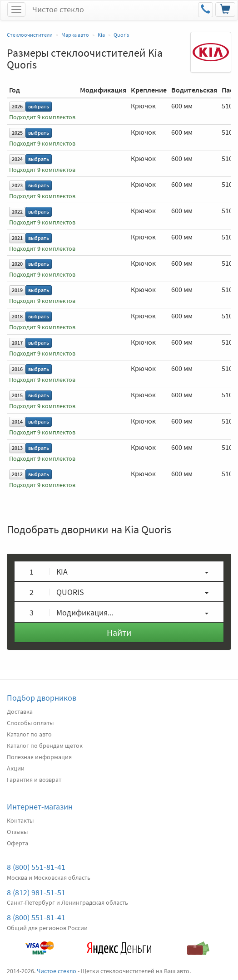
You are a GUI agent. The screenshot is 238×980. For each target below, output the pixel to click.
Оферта (17, 843)
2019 (17, 290)
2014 (17, 422)
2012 (17, 474)
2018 (17, 316)
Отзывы (17, 832)
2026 (17, 106)
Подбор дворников (42, 698)
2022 (17, 212)
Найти (119, 632)
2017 (17, 343)
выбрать (39, 106)
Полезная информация (39, 757)
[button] (119, 571)
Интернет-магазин (40, 807)
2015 (17, 395)
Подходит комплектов (42, 117)
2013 (17, 448)
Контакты (20, 820)
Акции (16, 768)
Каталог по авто (29, 734)
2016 (17, 369)
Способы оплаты (30, 723)
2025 (17, 133)
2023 (17, 185)
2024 (17, 159)
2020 (17, 264)
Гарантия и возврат (34, 780)
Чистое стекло (58, 9)
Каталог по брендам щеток (45, 746)
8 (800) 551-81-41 (36, 867)
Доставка (20, 712)
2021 (17, 238)
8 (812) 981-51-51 (36, 892)
